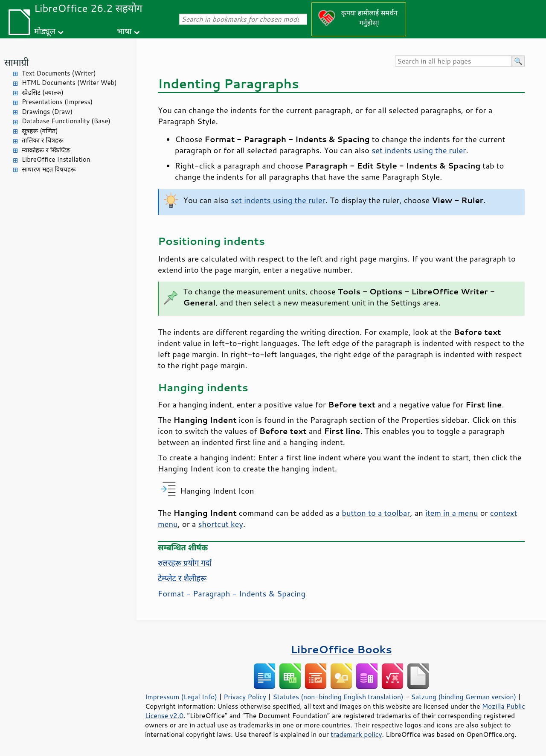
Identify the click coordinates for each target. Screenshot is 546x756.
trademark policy (356, 734)
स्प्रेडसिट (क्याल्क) (43, 92)
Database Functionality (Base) (66, 121)
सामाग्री (17, 62)
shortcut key (220, 524)
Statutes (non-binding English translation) (338, 697)
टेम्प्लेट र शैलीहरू (182, 578)
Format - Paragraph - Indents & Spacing (232, 593)
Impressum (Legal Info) (181, 697)
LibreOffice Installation (56, 159)
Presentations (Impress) (57, 102)
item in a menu (452, 513)
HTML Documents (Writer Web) (69, 83)
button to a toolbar (376, 513)
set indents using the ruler (419, 150)
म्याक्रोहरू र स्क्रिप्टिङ (46, 150)
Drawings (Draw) (47, 112)
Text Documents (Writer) (59, 73)
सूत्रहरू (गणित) (40, 131)
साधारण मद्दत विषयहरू (49, 169)
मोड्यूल (45, 31)
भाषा (124, 31)
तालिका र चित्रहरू (43, 140)
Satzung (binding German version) (464, 697)
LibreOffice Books (341, 649)
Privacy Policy (245, 697)
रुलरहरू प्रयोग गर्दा (185, 563)
